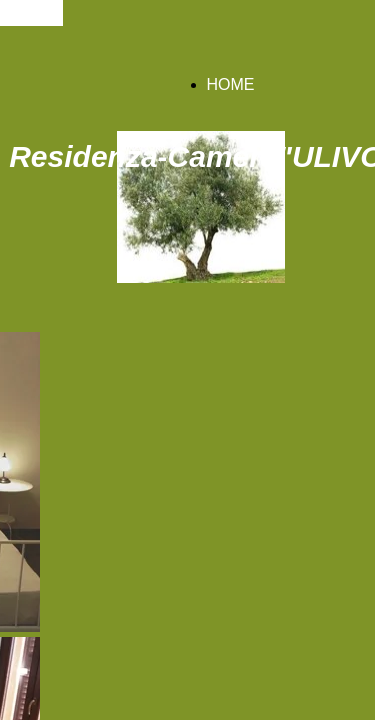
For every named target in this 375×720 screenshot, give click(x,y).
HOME (231, 84)
